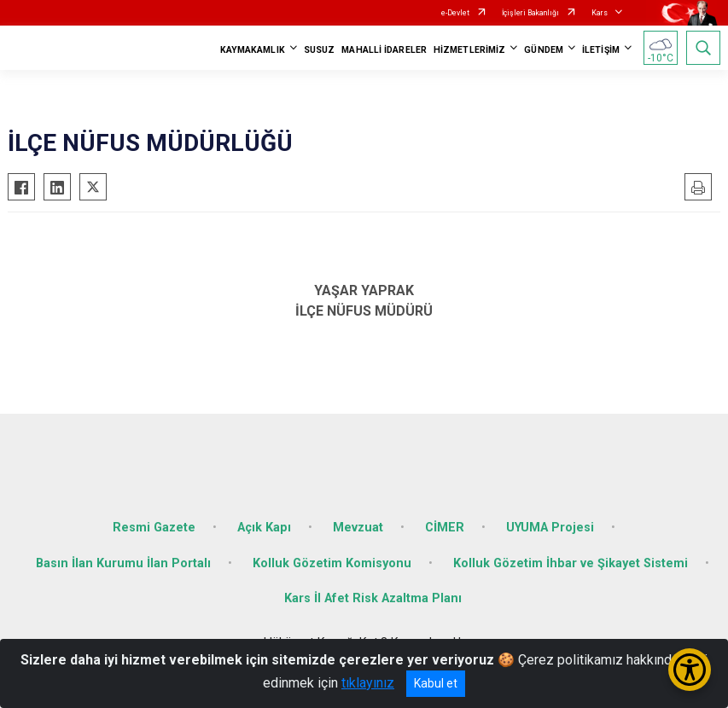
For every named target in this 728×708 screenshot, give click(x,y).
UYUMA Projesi (550, 528)
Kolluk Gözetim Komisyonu (332, 563)
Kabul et (436, 683)
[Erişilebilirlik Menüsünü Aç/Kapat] (690, 670)
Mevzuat (358, 528)
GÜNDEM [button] (544, 50)
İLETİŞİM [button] (601, 50)
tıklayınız (368, 683)
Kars (600, 13)
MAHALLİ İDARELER (384, 50)
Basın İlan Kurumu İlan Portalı (123, 563)
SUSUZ (320, 50)
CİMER (445, 528)
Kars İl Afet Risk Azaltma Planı (373, 598)
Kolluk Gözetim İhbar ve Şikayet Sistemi (571, 563)
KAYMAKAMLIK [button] (253, 50)
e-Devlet (455, 13)
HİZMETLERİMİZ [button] (469, 50)
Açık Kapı (264, 528)
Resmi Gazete (154, 528)
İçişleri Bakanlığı (530, 13)
